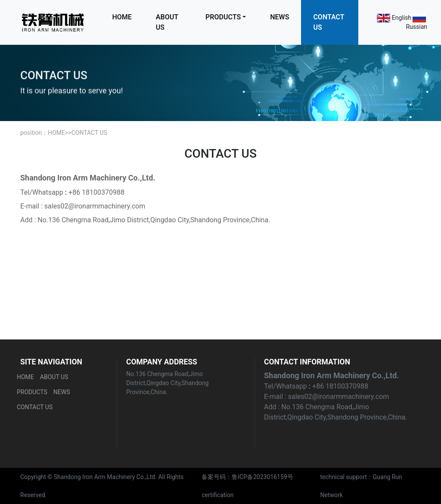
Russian (416, 27)
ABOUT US (167, 22)
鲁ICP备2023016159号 (262, 477)
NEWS (280, 17)
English (402, 18)
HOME (122, 17)
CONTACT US (329, 22)
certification (217, 495)
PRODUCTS (223, 17)
